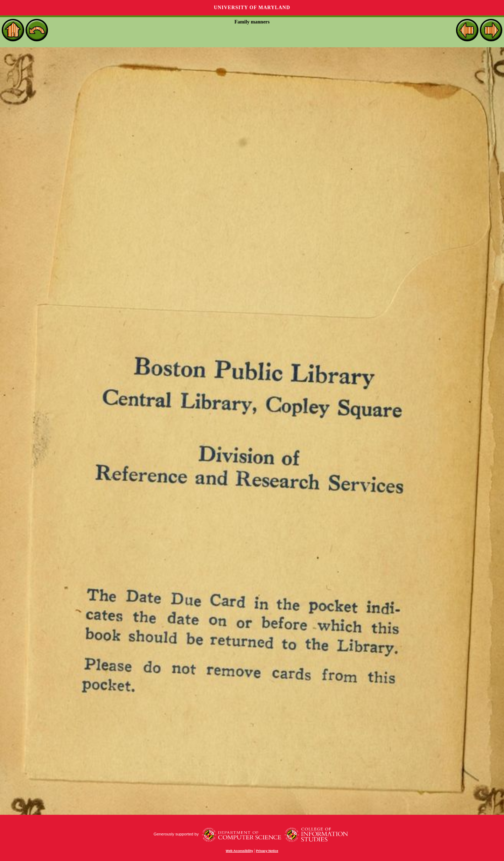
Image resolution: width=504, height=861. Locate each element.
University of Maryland (252, 8)
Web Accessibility (239, 851)
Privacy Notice (267, 851)
